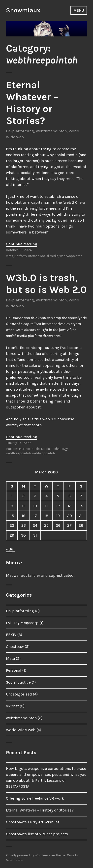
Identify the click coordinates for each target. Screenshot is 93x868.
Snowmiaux (23, 10)
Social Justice (18, 682)
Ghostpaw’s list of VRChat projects (37, 834)
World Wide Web (21, 730)
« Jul (10, 549)
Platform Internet (27, 256)
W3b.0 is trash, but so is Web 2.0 (46, 284)
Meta (10, 256)
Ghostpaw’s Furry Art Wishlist (33, 822)
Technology (59, 449)
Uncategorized (19, 694)
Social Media (49, 256)
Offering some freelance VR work (35, 798)
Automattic (14, 860)
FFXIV (11, 635)
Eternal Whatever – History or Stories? (32, 103)
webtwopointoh (71, 256)
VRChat (12, 706)
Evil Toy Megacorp (22, 623)
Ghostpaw (15, 647)
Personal (14, 670)
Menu (79, 10)
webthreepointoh (51, 131)
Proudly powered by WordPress (28, 855)
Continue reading (22, 244)
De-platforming (20, 131)
